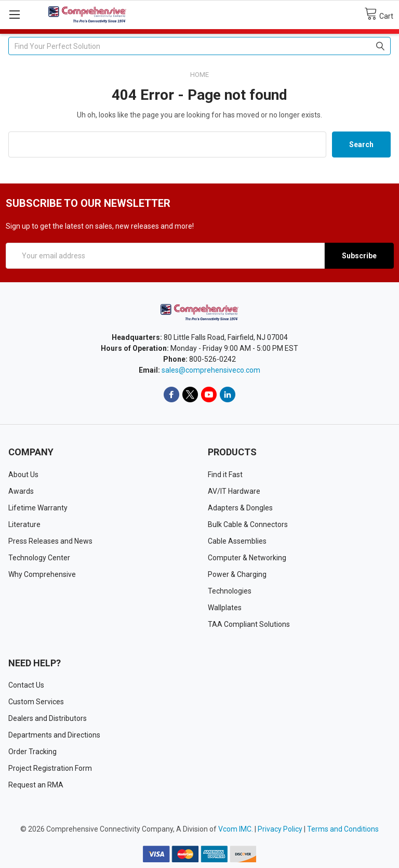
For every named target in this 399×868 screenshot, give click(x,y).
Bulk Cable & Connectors (248, 524)
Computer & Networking (247, 558)
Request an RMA (36, 785)
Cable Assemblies (237, 541)
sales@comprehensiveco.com (211, 370)
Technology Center (39, 558)
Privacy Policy (280, 829)
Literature (24, 524)
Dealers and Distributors (48, 718)
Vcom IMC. (236, 829)
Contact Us (26, 685)
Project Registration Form (50, 768)
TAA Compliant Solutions (249, 624)
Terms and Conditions (343, 829)
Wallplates (225, 608)
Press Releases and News (50, 541)
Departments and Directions (54, 735)
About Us (23, 475)
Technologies (230, 591)
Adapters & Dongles (240, 508)
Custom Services (36, 702)
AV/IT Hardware (234, 491)
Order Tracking (32, 752)
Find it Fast (225, 475)
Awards (21, 491)
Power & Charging (237, 574)
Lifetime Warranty (38, 508)
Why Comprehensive (42, 574)
